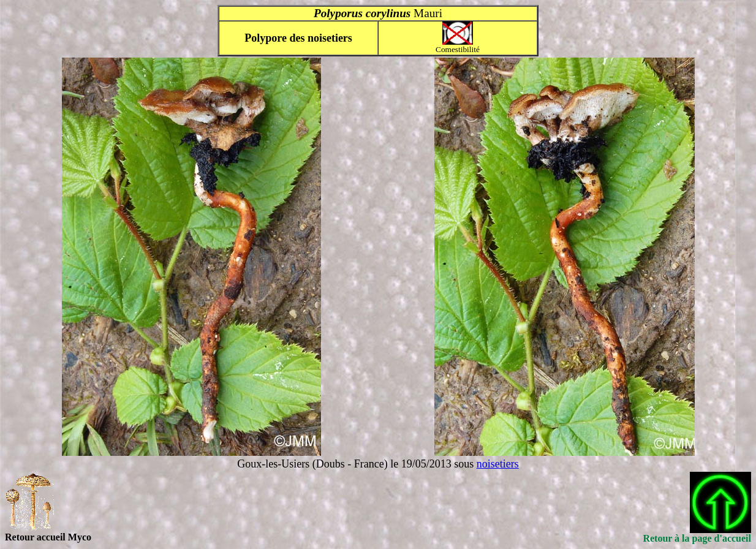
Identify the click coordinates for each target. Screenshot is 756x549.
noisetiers (498, 464)
